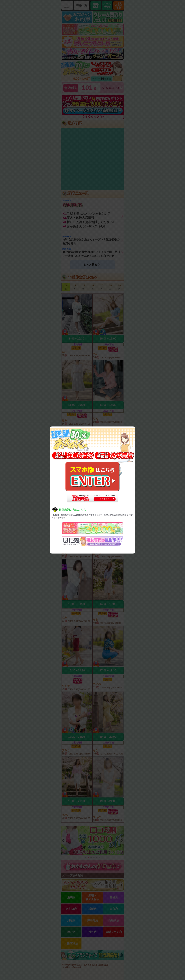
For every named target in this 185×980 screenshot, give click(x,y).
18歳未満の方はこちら (72, 510)
